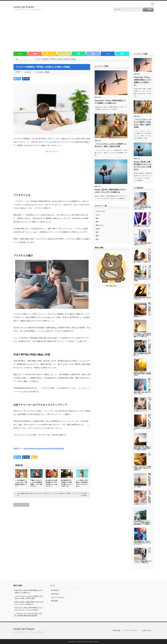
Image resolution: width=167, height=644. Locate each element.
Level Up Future (24, 7)
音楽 (79, 54)
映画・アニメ (49, 54)
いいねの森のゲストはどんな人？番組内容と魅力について (21, 483)
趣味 (35, 54)
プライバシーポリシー (58, 597)
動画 (97, 221)
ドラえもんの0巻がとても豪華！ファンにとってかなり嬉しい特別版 (69, 494)
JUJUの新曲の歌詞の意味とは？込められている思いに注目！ (34, 494)
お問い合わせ (55, 594)
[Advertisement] (84, 33)
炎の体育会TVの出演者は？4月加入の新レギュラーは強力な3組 (67, 483)
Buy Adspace (55, 590)
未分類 (98, 229)
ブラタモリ (40, 72)
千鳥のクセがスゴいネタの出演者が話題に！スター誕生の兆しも (36, 483)
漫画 (93, 54)
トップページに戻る (21, 505)
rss (152, 4)
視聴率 (47, 72)
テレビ (108, 54)
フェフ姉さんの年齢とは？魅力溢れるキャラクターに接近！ (82, 483)
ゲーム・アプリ (64, 54)
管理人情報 (54, 601)
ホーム (20, 54)
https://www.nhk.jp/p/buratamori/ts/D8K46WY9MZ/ (44, 448)
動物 (122, 54)
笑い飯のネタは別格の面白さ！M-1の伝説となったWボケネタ (51, 483)
